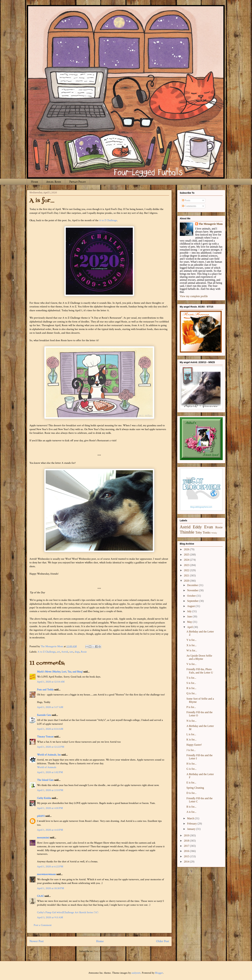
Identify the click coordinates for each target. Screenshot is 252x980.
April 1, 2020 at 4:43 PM (50, 830)
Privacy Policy (77, 182)
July (190, 611)
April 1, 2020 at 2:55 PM (50, 790)
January (192, 829)
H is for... (191, 764)
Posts (186, 200)
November (193, 590)
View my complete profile (194, 296)
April (190, 627)
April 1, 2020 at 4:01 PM (50, 808)
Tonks (207, 532)
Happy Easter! (194, 745)
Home (34, 182)
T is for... (191, 678)
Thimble (187, 532)
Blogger (159, 973)
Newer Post (37, 941)
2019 (187, 835)
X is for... (191, 645)
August (191, 606)
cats (71, 652)
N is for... (191, 721)
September (193, 601)
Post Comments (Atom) (106, 951)
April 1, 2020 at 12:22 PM (51, 747)
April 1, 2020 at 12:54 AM (51, 682)
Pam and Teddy (46, 690)
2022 (187, 570)
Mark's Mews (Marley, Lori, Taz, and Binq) (60, 672)
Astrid (65, 652)
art (58, 652)
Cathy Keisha (44, 798)
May (190, 622)
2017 (187, 846)
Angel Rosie (54, 182)
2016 (187, 851)
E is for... (191, 783)
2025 (187, 555)
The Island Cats (45, 780)
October (192, 596)
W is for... (192, 650)
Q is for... (191, 693)
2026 (187, 549)
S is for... (191, 683)
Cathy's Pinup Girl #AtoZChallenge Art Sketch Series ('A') (68, 912)
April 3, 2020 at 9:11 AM (50, 917)
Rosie (84, 652)
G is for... (191, 769)
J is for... (191, 750)
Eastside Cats (44, 715)
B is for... (191, 807)
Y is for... (191, 640)
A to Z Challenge (108, 220)
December (193, 585)
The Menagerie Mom (211, 224)
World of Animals (47, 767)
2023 (187, 565)
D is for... (191, 793)
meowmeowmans (46, 874)
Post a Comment (43, 925)
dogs (77, 652)
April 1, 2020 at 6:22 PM (50, 867)
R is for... (191, 688)
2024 (187, 560)
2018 (187, 841)
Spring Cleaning (195, 788)
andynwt (136, 973)
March (191, 818)
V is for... (191, 664)
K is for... (191, 740)
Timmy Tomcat (45, 737)
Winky (214, 533)
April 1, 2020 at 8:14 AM (50, 729)
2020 (187, 581)
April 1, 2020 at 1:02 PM (50, 772)
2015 (187, 856)
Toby (199, 532)
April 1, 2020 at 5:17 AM (50, 707)
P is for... (191, 707)
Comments (189, 206)
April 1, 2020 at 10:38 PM (50, 888)
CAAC (40, 896)
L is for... (191, 734)
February (192, 824)
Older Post (163, 941)
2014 (187, 862)
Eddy (197, 527)
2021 (187, 575)
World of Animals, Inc (49, 755)
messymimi (43, 838)
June (190, 616)
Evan (209, 527)
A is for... (191, 812)
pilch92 (41, 816)
